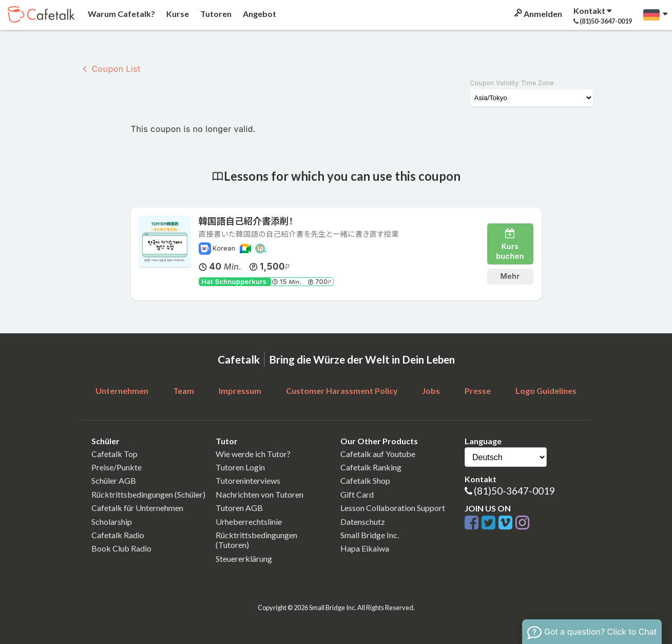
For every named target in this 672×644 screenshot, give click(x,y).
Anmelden (537, 14)
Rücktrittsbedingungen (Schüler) (148, 494)
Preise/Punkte (117, 467)
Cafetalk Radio (118, 535)
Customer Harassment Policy (342, 391)
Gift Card (357, 494)
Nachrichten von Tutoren (260, 494)
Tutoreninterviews (248, 480)
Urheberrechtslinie (249, 522)
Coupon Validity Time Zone (512, 83)
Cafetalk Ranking (371, 467)
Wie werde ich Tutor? (253, 454)
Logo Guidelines (546, 391)
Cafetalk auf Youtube (378, 454)
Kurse (177, 14)
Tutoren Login (240, 467)
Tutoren (215, 14)
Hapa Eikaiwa (365, 548)
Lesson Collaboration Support (393, 508)
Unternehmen (122, 391)
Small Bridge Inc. (370, 535)
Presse (478, 391)
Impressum (240, 391)
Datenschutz (363, 522)
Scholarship (112, 522)
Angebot (259, 14)
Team (184, 391)
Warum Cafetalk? (121, 14)
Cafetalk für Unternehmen (137, 508)
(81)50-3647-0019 (514, 491)
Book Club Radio (121, 548)
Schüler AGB (114, 480)
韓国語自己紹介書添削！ (246, 221)
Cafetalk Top (114, 454)
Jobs (431, 391)
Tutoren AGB (239, 508)
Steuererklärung (244, 558)
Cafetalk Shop (365, 480)
